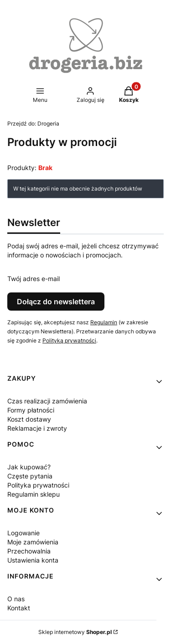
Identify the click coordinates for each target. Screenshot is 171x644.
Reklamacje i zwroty (37, 428)
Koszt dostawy (29, 419)
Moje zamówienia (33, 542)
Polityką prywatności (69, 340)
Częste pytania (30, 476)
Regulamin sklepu (34, 494)
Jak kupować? (29, 467)
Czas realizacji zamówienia (47, 401)
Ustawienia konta (33, 560)
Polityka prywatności (38, 485)
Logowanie (23, 533)
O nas (16, 599)
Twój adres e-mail (34, 279)
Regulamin (104, 322)
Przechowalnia (29, 551)
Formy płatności (31, 410)
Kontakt (19, 608)
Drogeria (33, 123)
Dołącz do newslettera (56, 302)
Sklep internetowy (75, 632)
